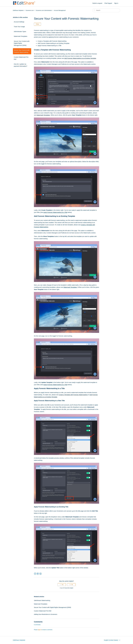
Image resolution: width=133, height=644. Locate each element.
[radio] (62, 585)
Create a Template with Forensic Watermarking (52, 41)
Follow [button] (37, 24)
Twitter (38, 574)
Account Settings (19, 22)
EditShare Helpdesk (18, 10)
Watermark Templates (21, 36)
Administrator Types (20, 31)
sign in (40, 630)
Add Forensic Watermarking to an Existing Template (53, 43)
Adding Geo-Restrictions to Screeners (46, 614)
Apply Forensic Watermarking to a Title (49, 46)
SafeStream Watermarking (42, 600)
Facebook (35, 574)
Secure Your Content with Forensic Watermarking (22, 51)
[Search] (106, 10)
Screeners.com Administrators (44, 10)
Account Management (60, 10)
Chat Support (108, 3)
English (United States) (111, 640)
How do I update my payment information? (21, 65)
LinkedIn (41, 574)
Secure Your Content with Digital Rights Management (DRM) (22, 43)
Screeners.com (30, 10)
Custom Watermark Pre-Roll (21, 58)
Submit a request (97, 3)
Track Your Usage (19, 27)
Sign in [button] (116, 3)
